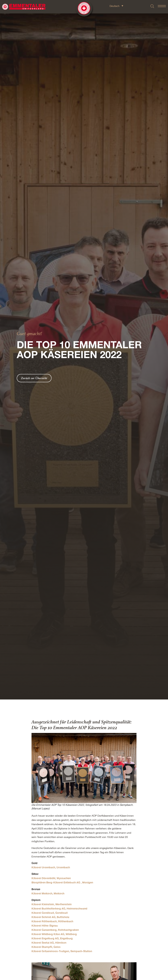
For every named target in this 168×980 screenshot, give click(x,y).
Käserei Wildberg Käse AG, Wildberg (54, 934)
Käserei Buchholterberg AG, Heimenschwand (59, 908)
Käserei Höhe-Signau (45, 925)
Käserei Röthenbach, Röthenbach (52, 921)
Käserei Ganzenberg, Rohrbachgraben (55, 930)
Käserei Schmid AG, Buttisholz (50, 917)
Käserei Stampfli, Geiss (46, 947)
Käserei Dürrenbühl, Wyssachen (51, 878)
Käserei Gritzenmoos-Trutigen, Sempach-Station (62, 951)
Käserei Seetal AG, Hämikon (49, 943)
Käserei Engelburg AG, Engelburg (52, 938)
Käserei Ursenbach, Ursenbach (51, 867)
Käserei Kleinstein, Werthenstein (52, 904)
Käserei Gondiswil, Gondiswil (50, 913)
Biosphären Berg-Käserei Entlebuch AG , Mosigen (62, 882)
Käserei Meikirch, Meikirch (48, 893)
